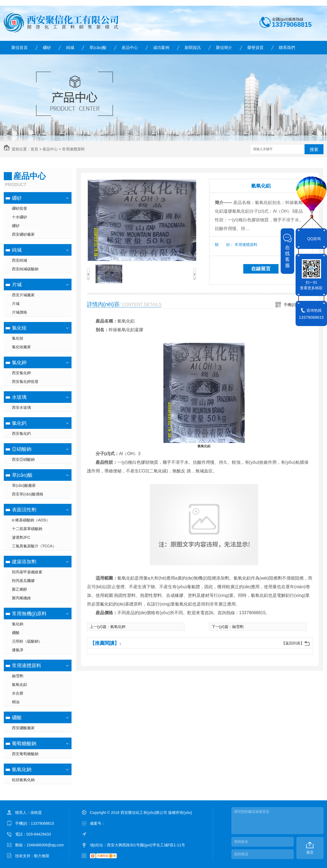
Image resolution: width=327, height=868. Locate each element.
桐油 (16, 702)
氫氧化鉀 (118, 627)
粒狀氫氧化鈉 (23, 780)
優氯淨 (18, 650)
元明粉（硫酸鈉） (27, 641)
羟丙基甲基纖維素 (27, 572)
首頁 (34, 149)
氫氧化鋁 (20, 685)
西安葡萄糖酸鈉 (25, 754)
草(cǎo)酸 (98, 47)
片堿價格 (20, 312)
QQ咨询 (314, 239)
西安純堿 (20, 260)
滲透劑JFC (21, 537)
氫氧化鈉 (22, 770)
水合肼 (18, 693)
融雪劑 (18, 676)
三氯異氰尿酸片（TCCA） (34, 546)
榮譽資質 (255, 47)
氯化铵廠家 (21, 347)
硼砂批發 (20, 208)
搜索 (314, 149)
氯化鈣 (19, 423)
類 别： (224, 245)
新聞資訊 (193, 47)
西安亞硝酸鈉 (23, 459)
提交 (310, 852)
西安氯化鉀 (21, 373)
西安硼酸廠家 (23, 728)
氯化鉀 (19, 363)
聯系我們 (287, 47)
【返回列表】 (293, 643)
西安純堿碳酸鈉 (25, 269)
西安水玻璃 (21, 407)
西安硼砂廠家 (23, 234)
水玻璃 (19, 397)
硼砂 (47, 47)
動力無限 (42, 856)
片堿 (17, 285)
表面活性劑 (24, 510)
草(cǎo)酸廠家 (24, 485)
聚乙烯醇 (20, 589)
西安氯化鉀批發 (25, 382)
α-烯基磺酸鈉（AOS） (31, 520)
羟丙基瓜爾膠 (23, 581)
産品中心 (130, 47)
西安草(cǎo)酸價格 (28, 494)
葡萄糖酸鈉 (24, 744)
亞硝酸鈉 (22, 449)
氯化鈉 (18, 624)
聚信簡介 (224, 47)
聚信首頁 (20, 47)
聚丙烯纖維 (21, 598)
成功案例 (161, 47)
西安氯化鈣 (21, 433)
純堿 (70, 47)
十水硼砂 (20, 217)
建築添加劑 (24, 562)
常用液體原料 (73, 149)
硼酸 (16, 633)
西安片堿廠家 (23, 295)
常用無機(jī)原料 (29, 614)
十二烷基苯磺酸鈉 (27, 529)
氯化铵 (19, 328)
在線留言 (261, 269)
